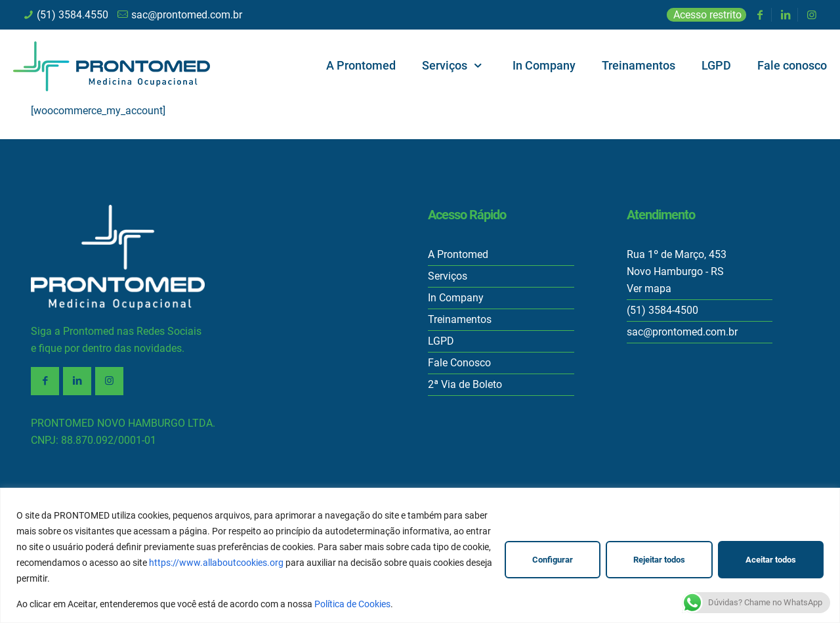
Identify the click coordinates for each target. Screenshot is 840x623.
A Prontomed (458, 254)
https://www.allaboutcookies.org (216, 563)
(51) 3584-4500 (662, 310)
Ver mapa (649, 289)
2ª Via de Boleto (465, 384)
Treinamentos (460, 319)
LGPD (441, 341)
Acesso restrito (707, 15)
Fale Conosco (459, 363)
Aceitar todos (771, 560)
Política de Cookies (352, 604)
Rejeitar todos (659, 560)
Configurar (553, 560)
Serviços (448, 276)
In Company (456, 298)
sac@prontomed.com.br (187, 15)
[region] (420, 555)
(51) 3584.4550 (73, 15)
